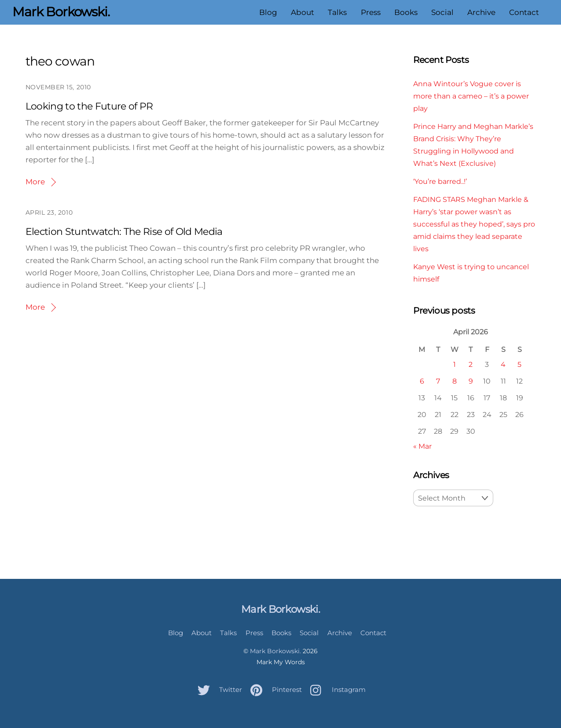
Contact (524, 12)
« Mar (422, 446)
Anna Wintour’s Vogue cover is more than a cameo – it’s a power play (471, 96)
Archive (481, 12)
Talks (337, 12)
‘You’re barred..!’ (440, 181)
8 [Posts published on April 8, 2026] (455, 381)
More (35, 182)
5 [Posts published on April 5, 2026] (519, 364)
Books (406, 12)
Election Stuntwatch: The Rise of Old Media (124, 232)
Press (371, 12)
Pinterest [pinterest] (274, 690)
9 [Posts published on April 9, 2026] (471, 381)
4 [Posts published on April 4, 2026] (503, 364)
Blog (268, 12)
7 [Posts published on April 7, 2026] (438, 381)
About (302, 12)
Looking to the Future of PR (89, 106)
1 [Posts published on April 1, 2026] (455, 364)
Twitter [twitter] (218, 690)
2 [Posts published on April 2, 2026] (471, 364)
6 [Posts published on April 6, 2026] (422, 381)
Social (442, 12)
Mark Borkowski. (275, 651)
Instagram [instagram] (336, 690)
